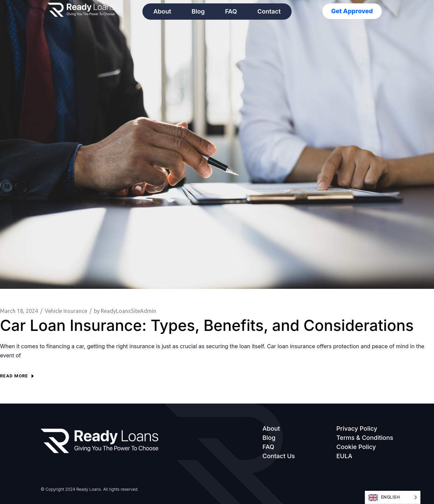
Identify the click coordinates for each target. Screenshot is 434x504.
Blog (198, 11)
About (162, 11)
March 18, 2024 (19, 311)
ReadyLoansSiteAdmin (125, 311)
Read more (17, 376)
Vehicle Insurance (66, 311)
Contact (269, 11)
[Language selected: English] (393, 497)
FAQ (231, 11)
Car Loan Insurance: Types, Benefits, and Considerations (207, 325)
